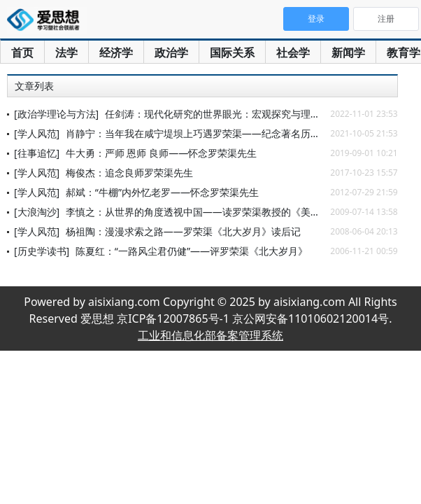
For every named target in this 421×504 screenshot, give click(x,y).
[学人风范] (37, 133)
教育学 (404, 52)
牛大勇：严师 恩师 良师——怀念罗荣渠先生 (161, 153)
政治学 (171, 52)
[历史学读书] (42, 251)
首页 (22, 52)
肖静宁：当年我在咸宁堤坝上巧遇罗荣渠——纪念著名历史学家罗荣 (213, 133)
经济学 (116, 52)
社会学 (293, 52)
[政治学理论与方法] (56, 114)
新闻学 (348, 52)
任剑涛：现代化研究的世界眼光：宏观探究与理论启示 (222, 114)
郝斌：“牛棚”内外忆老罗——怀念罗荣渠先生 (162, 192)
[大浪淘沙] (37, 212)
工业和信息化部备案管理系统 (210, 335)
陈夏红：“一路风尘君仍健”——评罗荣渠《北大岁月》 (192, 251)
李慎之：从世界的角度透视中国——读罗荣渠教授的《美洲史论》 (208, 212)
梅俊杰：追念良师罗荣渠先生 (129, 173)
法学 (66, 52)
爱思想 (47, 21)
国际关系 (232, 52)
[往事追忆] (37, 153)
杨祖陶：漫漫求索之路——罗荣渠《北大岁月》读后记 (183, 231)
